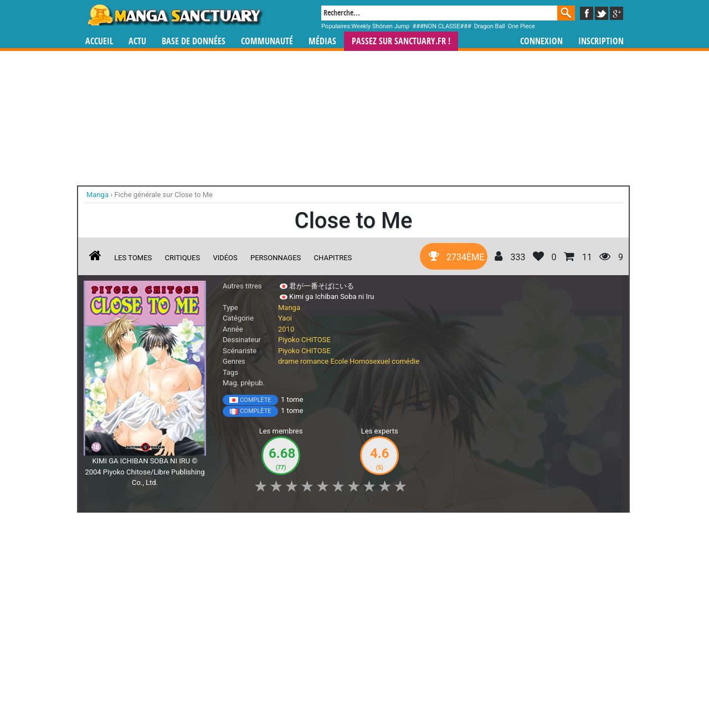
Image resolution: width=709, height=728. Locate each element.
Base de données (194, 41)
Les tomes (133, 258)
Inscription (601, 41)
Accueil (99, 41)
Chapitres (333, 258)
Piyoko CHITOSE (304, 340)
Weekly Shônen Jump (381, 26)
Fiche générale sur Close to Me (163, 195)
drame (288, 361)
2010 (286, 329)
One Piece (522, 26)
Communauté (267, 41)
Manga (174, 15)
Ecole (339, 361)
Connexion (541, 41)
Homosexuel (370, 361)
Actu (137, 41)
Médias (322, 41)
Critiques (183, 258)
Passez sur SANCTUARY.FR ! (401, 41)
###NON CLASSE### (441, 26)
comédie (405, 361)
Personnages (276, 258)
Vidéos (225, 258)
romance (314, 361)
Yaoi (285, 318)
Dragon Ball (490, 26)
